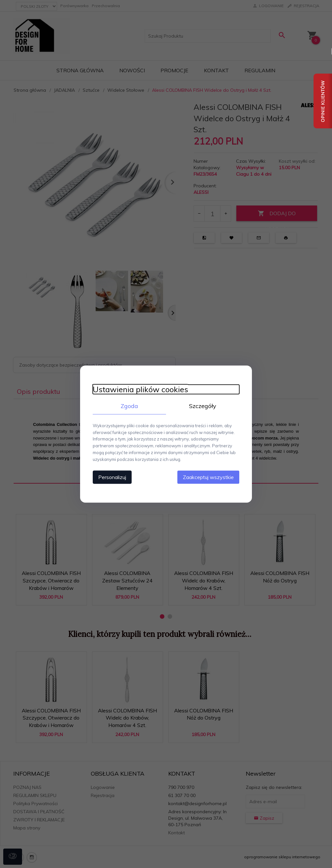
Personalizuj (111, 477)
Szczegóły (203, 406)
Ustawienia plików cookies (139, 389)
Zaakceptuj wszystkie (210, 477)
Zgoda (129, 406)
